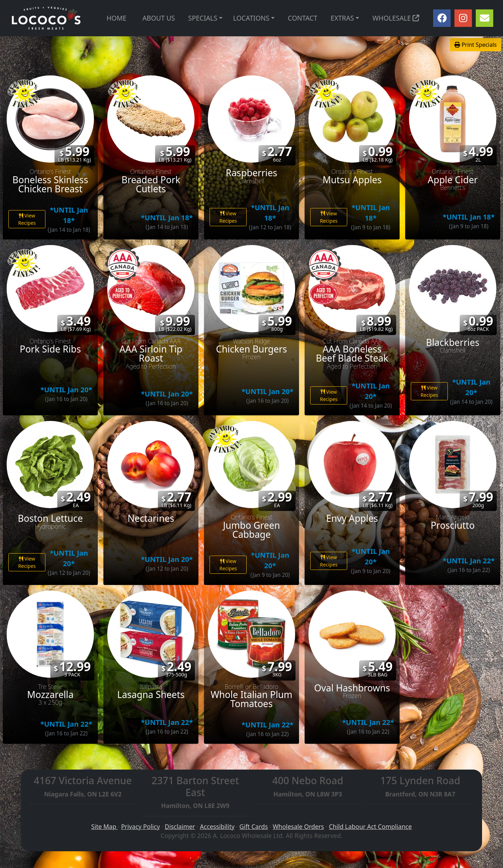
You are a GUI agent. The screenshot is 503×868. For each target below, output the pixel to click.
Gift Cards (253, 826)
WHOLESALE (396, 18)
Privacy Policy (141, 826)
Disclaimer (180, 826)
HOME (116, 18)
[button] (221, 18)
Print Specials (476, 45)
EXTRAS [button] (342, 18)
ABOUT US (159, 18)
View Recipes (27, 219)
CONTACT (302, 18)
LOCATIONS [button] (251, 18)
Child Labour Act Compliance (370, 826)
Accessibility (217, 826)
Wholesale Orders (298, 826)
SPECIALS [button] (203, 18)
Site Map (104, 826)
